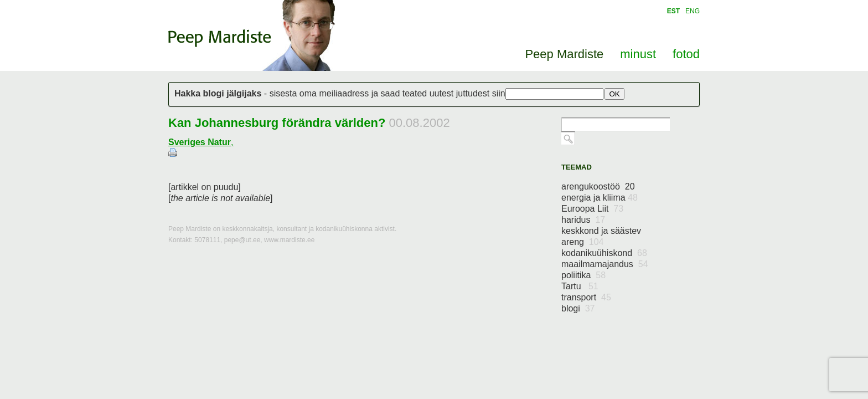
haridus (583, 220)
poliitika (583, 275)
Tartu (580, 286)
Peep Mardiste (220, 38)
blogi (578, 308)
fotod (686, 54)
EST (673, 11)
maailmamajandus (605, 264)
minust (638, 54)
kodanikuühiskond (604, 253)
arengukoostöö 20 (598, 186)
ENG (693, 11)
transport (586, 297)
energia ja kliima (600, 198)
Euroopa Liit (592, 209)
